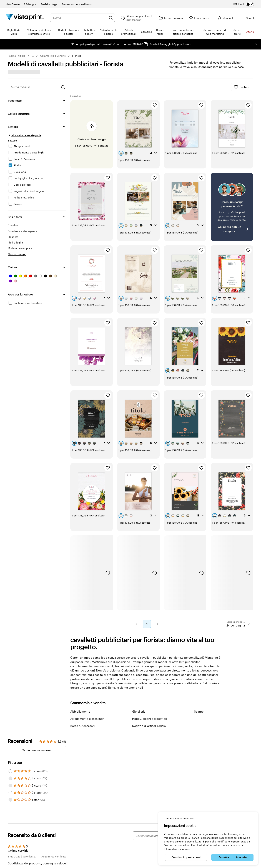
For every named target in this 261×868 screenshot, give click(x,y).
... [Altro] (33, 56)
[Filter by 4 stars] (10, 778)
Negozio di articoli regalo (149, 726)
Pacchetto (15, 100)
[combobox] (80, 18)
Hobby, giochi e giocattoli (149, 719)
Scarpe (199, 711)
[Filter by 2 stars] (10, 793)
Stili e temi (15, 217)
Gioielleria (139, 711)
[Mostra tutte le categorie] (24, 135)
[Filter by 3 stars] (10, 785)
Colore (12, 267)
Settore (13, 127)
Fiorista (77, 56)
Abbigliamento (80, 711)
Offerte (250, 32)
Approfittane (182, 44)
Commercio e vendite (53, 56)
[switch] (246, 4)
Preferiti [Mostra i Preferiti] (242, 87)
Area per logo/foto (20, 294)
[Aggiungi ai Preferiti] (155, 105)
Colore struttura (19, 114)
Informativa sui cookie (177, 849)
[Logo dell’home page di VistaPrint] (25, 18)
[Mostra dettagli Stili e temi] (17, 254)
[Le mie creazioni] (171, 18)
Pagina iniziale (17, 56)
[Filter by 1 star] (10, 800)
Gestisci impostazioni (186, 857)
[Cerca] (111, 18)
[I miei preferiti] (200, 18)
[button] (136, 624)
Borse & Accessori (82, 726)
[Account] (225, 18)
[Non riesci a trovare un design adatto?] (232, 207)
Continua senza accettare (179, 818)
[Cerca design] (63, 87)
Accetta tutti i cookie (232, 857)
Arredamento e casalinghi (88, 719)
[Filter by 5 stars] (10, 771)
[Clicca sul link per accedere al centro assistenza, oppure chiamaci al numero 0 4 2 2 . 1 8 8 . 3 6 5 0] (136, 18)
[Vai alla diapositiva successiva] (256, 44)
